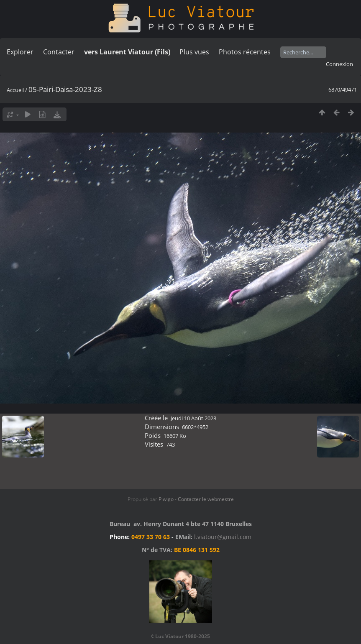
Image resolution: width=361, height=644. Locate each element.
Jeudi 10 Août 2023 (193, 418)
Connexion (339, 64)
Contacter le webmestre (206, 499)
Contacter (59, 52)
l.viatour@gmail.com (223, 537)
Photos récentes (245, 52)
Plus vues (194, 52)
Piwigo (166, 499)
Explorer (20, 52)
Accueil (15, 90)
